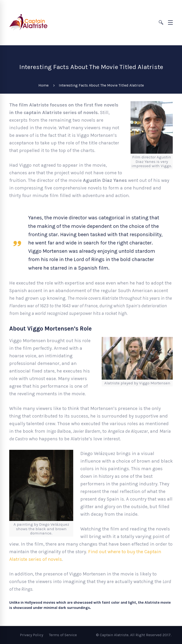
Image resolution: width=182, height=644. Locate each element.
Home (43, 85)
